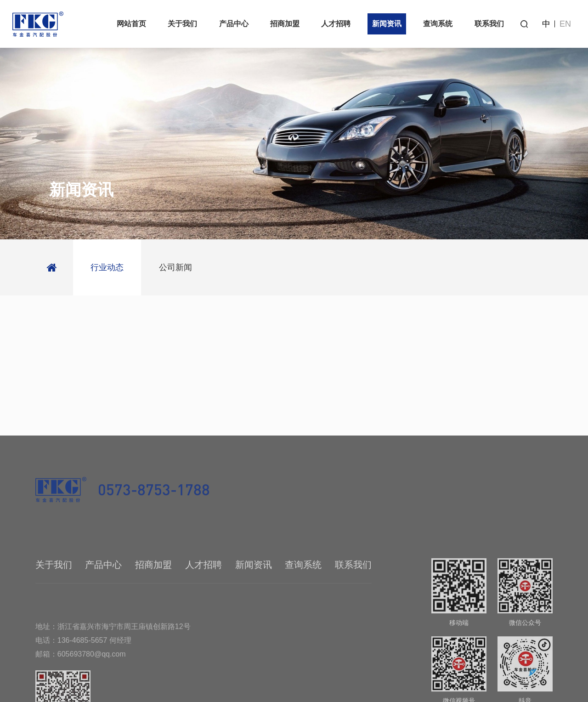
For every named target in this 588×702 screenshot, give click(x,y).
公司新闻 (175, 267)
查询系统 (438, 24)
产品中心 (234, 24)
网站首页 (131, 24)
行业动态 (107, 267)
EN (565, 24)
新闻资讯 (387, 24)
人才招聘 (336, 24)
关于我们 (182, 24)
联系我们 (489, 24)
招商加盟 (285, 24)
